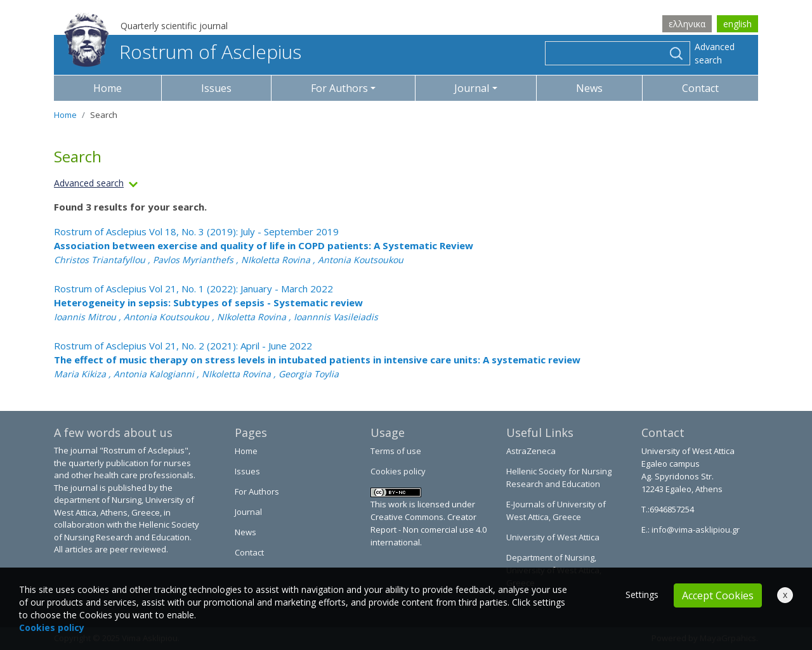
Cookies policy (398, 471)
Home (108, 88)
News (589, 88)
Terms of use (396, 451)
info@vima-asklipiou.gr (695, 530)
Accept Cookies (718, 595)
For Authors (257, 491)
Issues (216, 88)
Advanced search (715, 53)
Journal (248, 512)
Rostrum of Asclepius (183, 52)
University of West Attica (553, 537)
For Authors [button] (339, 88)
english (737, 24)
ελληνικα (687, 24)
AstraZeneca (531, 451)
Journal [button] (472, 88)
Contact (700, 88)
